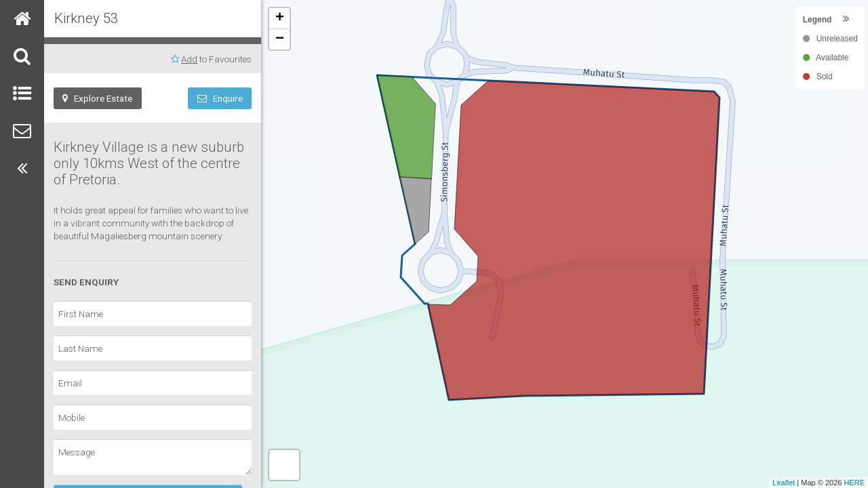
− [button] (280, 39)
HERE (854, 483)
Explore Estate (97, 98)
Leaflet (784, 483)
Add (189, 59)
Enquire (220, 98)
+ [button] (280, 18)
